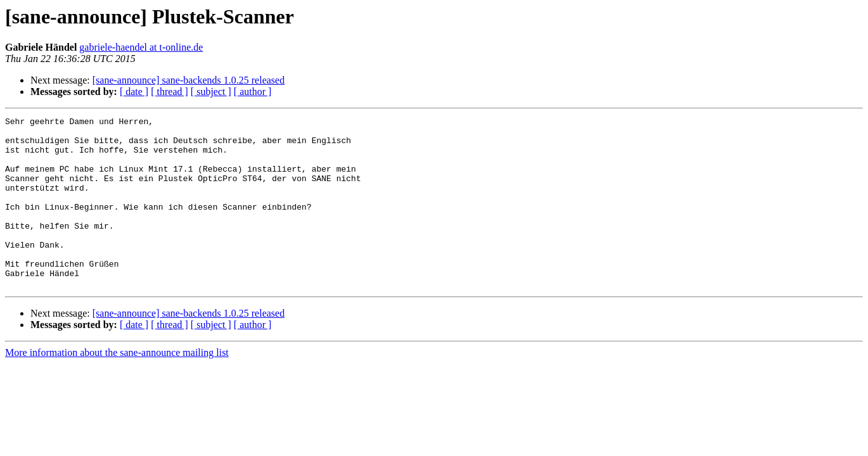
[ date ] (134, 92)
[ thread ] (169, 92)
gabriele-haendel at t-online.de (141, 47)
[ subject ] (211, 92)
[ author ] (253, 92)
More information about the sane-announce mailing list (117, 387)
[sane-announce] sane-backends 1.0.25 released (188, 80)
